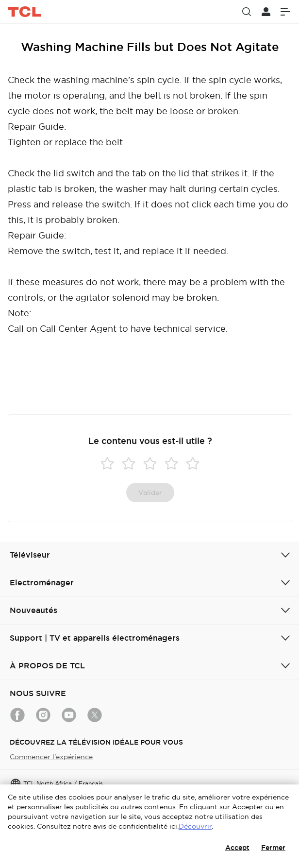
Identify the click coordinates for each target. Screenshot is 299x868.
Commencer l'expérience (51, 757)
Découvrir (195, 826)
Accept (237, 848)
